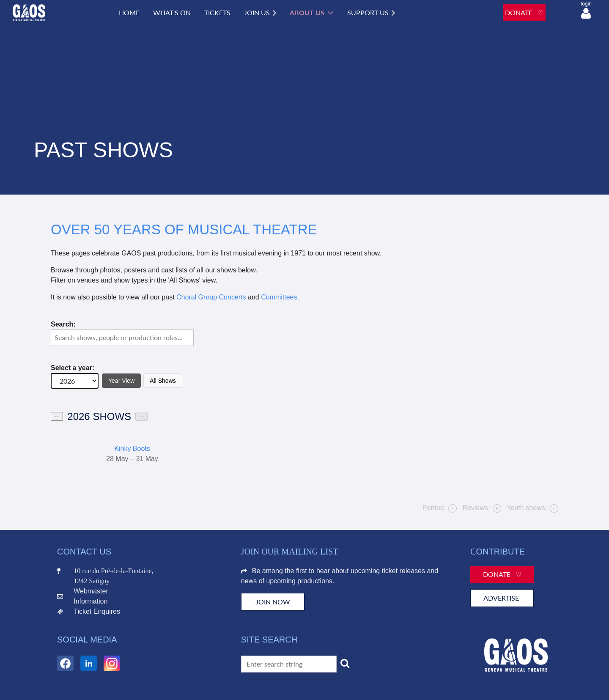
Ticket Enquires (97, 611)
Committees (279, 297)
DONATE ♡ (524, 12)
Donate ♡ (502, 574)
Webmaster (91, 591)
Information (91, 601)
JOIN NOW (273, 602)
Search (345, 663)
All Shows (163, 381)
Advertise (502, 598)
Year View (121, 381)
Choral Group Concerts (211, 297)
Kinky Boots (132, 449)
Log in (586, 14)
